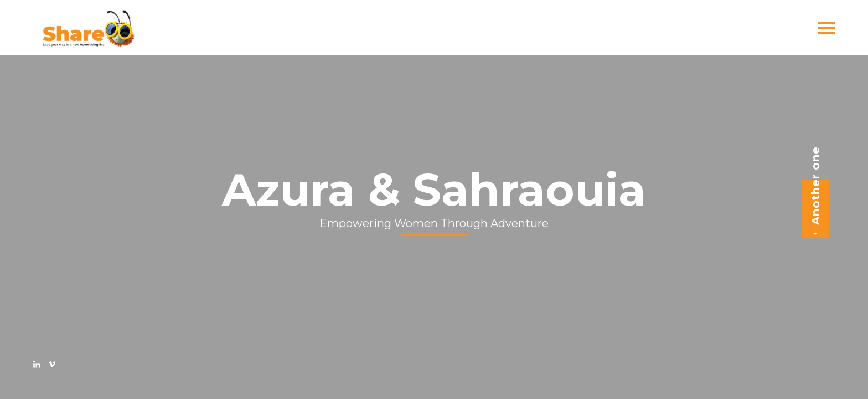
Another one (812, 192)
